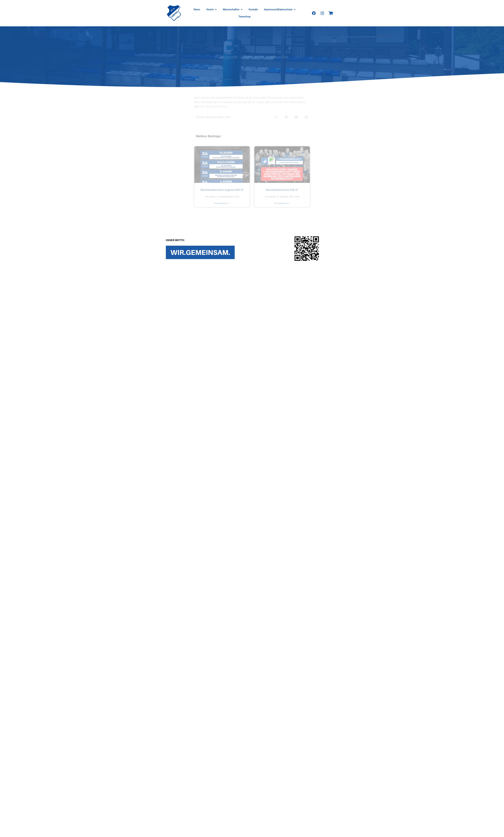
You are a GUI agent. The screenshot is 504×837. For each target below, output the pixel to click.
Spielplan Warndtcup (217, 107)
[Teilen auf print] (306, 117)
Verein (211, 10)
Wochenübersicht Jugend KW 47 (222, 190)
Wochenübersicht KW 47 (282, 190)
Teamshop (245, 17)
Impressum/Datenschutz (280, 10)
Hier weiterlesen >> (222, 203)
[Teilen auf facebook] (286, 117)
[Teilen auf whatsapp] (276, 117)
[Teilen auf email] (296, 117)
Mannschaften (233, 10)
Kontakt (253, 9)
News (197, 9)
